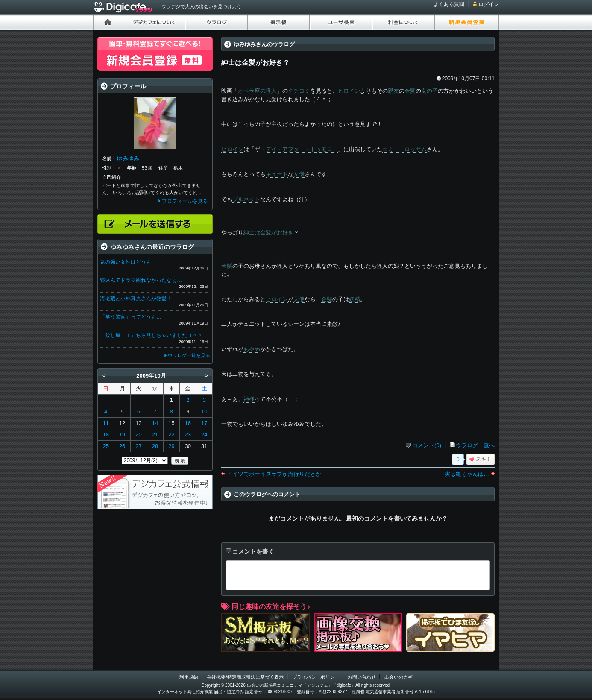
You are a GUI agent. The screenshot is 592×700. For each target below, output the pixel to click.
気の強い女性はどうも (126, 262)
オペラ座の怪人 (257, 91)
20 (138, 435)
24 (204, 435)
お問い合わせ (362, 677)
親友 (393, 91)
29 (171, 446)
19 (122, 435)
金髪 (410, 91)
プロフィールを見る (185, 201)
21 (155, 435)
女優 (299, 174)
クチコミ (299, 91)
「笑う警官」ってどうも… (131, 317)
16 (188, 423)
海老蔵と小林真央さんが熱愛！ (136, 299)
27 (138, 446)
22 (171, 435)
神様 (249, 399)
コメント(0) (427, 445)
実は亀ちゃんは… (467, 474)
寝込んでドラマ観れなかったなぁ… (141, 280)
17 (204, 423)
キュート (277, 174)
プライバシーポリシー (316, 677)
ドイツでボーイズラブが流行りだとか (274, 474)
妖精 (355, 299)
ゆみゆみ (128, 158)
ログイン (489, 4)
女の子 (429, 91)
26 (122, 446)
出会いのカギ (399, 677)
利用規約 (189, 677)
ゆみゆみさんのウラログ (264, 44)
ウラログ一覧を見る (189, 355)
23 (188, 435)
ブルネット (246, 199)
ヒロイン (349, 91)
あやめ (252, 349)
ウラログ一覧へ (475, 445)
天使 (299, 299)
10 (204, 412)
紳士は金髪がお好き (268, 233)
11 (106, 423)
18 (106, 435)
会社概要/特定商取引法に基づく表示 (245, 677)
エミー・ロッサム (404, 149)
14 (155, 423)
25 (106, 446)
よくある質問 (449, 4)
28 (155, 446)
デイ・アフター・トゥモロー (302, 149)
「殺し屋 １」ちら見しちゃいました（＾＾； (154, 335)
